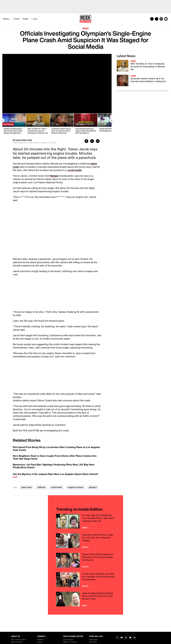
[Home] (85, 19)
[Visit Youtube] (130, 638)
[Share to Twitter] (92, 141)
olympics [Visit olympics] (93, 487)
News (6, 19)
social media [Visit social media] (56, 487)
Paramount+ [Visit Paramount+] (94, 640)
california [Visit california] (41, 487)
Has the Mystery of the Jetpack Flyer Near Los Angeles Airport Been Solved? (56, 474)
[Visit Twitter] (122, 638)
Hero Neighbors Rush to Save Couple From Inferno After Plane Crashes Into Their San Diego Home (55, 457)
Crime (17, 19)
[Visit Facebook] (117, 638)
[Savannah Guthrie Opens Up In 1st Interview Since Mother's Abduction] (62, 124)
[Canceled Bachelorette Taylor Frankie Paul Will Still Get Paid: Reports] (85, 124)
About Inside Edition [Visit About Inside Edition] (19, 640)
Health (85, 547)
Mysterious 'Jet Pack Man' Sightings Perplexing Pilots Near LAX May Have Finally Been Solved (54, 466)
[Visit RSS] (135, 638)
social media (75, 170)
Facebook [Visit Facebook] (41, 640)
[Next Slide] (112, 120)
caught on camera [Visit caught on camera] (75, 487)
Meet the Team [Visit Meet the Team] (17, 642)
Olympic (54, 176)
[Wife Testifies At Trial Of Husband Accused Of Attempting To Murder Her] (38, 124)
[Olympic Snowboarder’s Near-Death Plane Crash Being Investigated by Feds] (14, 124)
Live (35, 19)
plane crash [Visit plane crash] (27, 487)
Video (25, 19)
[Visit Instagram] (126, 638)
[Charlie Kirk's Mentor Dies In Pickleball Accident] (109, 124)
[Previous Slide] (2, 120)
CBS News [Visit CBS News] (93, 642)
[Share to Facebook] (86, 141)
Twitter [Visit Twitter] (40, 642)
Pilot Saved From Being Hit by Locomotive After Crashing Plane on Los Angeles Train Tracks (56, 449)
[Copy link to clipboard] (98, 141)
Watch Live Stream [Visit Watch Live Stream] (70, 642)
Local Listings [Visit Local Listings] (68, 640)
